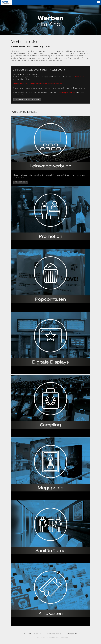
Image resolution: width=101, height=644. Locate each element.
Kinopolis (6, 2)
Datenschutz (71, 634)
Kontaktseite (80, 77)
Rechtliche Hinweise (55, 634)
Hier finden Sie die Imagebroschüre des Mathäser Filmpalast (39, 84)
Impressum (38, 634)
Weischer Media (21, 182)
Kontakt (28, 634)
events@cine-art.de (67, 93)
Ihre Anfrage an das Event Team (27, 100)
